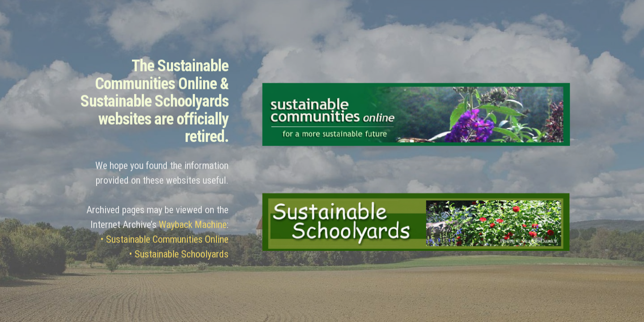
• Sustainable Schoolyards (179, 257)
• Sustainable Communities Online (165, 242)
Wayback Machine (193, 227)
